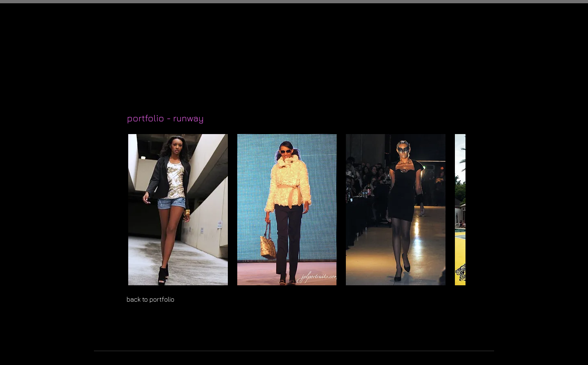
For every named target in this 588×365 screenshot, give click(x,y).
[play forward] (455, 210)
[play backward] (137, 210)
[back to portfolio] (161, 299)
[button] (178, 210)
